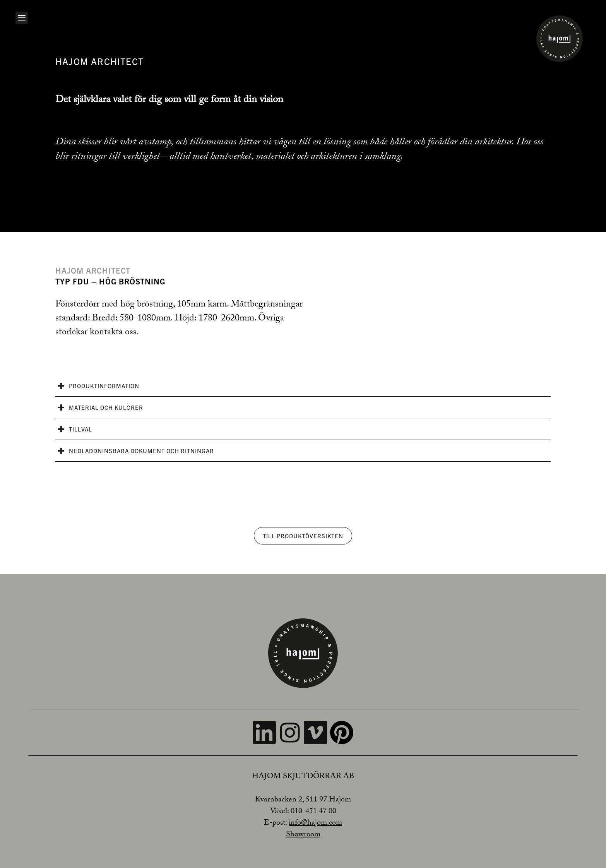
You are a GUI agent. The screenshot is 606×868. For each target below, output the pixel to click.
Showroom (303, 835)
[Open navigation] (22, 18)
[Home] (560, 39)
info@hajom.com (315, 823)
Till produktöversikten (303, 536)
